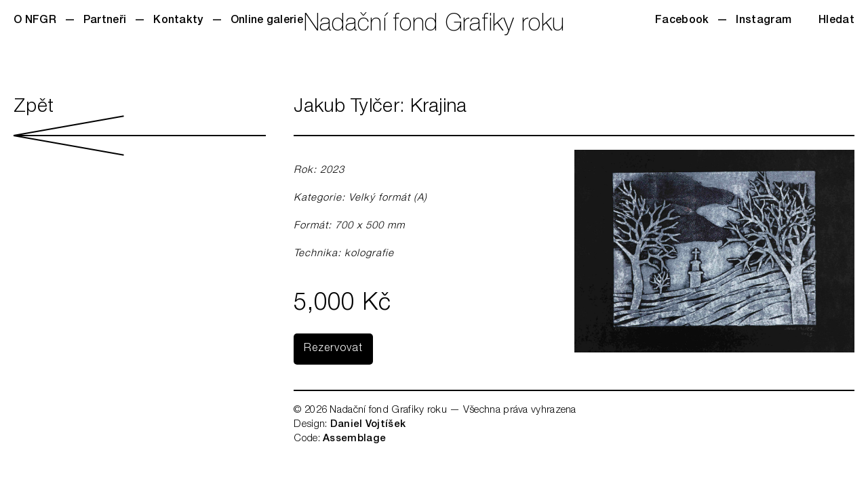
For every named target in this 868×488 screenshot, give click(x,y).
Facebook (682, 21)
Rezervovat (333, 349)
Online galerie (267, 21)
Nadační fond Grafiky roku (434, 25)
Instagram (764, 21)
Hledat (836, 21)
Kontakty (178, 21)
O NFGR (35, 21)
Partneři (105, 21)
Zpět (140, 127)
